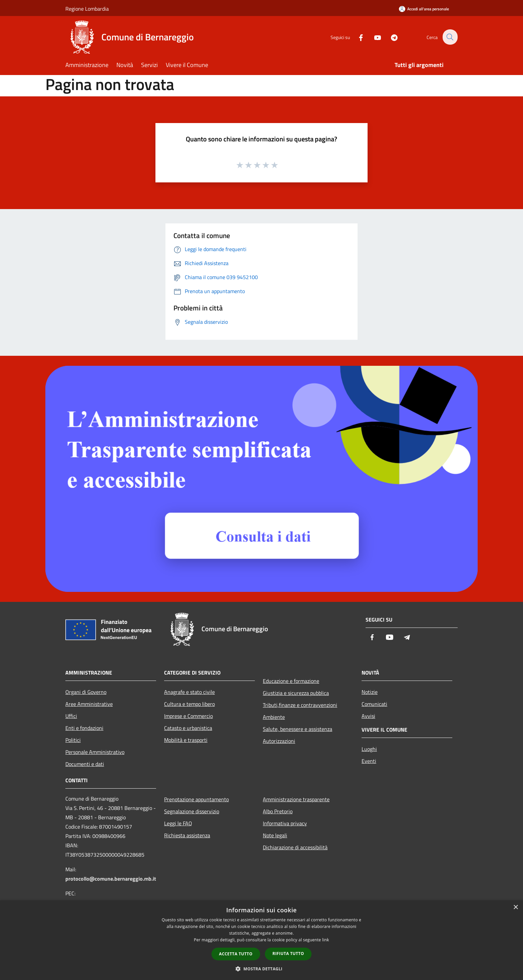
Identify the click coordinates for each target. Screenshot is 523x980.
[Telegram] (390, 37)
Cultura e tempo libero (189, 704)
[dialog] (261, 940)
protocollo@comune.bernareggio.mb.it (111, 879)
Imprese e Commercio (188, 716)
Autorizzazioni (279, 741)
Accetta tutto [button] (236, 954)
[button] (261, 969)
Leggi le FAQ (178, 823)
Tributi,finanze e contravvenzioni (300, 705)
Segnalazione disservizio (192, 811)
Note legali (275, 835)
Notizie (370, 692)
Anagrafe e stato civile (189, 692)
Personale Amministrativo (95, 752)
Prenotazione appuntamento (196, 799)
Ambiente (274, 717)
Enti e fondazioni (84, 728)
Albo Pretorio (278, 811)
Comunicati (374, 704)
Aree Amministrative (89, 704)
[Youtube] (374, 37)
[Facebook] (357, 37)
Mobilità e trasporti (186, 740)
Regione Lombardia (87, 9)
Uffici (71, 716)
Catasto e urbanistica (188, 728)
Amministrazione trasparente (296, 799)
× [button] (515, 907)
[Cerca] (450, 37)
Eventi (369, 761)
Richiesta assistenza (187, 835)
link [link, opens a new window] (326, 940)
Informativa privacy (285, 823)
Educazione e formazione (291, 681)
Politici (73, 740)
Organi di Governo (86, 692)
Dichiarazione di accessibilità (295, 847)
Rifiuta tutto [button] (288, 953)
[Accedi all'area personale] (424, 9)
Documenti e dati (85, 764)
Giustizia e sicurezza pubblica (296, 693)
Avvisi (368, 716)
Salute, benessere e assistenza (298, 729)
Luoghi (369, 749)
